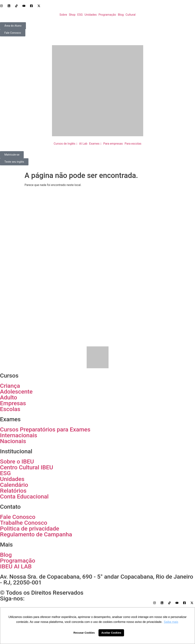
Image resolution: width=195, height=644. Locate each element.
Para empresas (113, 144)
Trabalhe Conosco (24, 523)
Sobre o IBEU (17, 462)
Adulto (9, 397)
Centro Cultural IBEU (27, 467)
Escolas (10, 409)
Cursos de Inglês (64, 144)
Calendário (14, 485)
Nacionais (13, 441)
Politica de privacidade (30, 529)
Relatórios (13, 491)
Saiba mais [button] (171, 622)
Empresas (13, 403)
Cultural (131, 15)
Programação (107, 15)
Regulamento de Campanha (36, 534)
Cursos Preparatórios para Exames (45, 429)
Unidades (91, 15)
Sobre (63, 15)
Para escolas (133, 144)
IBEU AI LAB (16, 566)
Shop (72, 15)
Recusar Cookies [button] (84, 633)
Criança (10, 386)
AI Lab (83, 144)
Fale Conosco (18, 517)
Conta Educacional (24, 496)
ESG (80, 15)
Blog (121, 15)
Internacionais (19, 435)
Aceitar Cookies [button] (111, 633)
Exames (94, 144)
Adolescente (16, 392)
